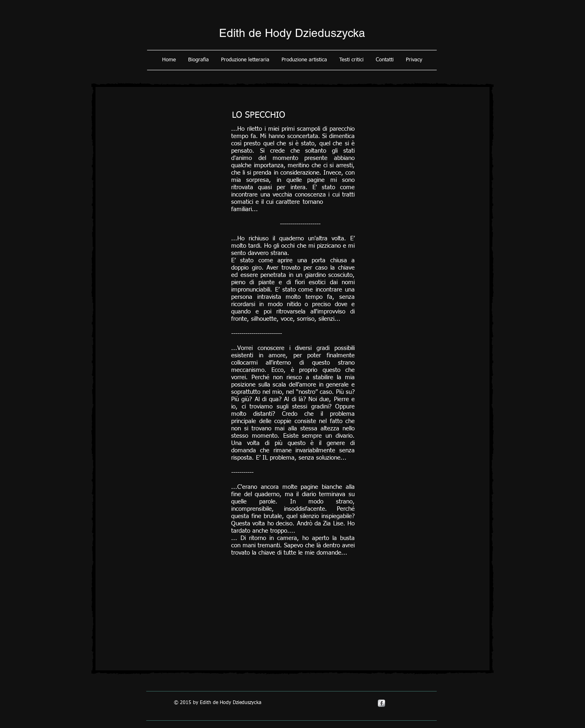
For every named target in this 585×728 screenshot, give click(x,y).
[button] (198, 60)
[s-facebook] (381, 703)
